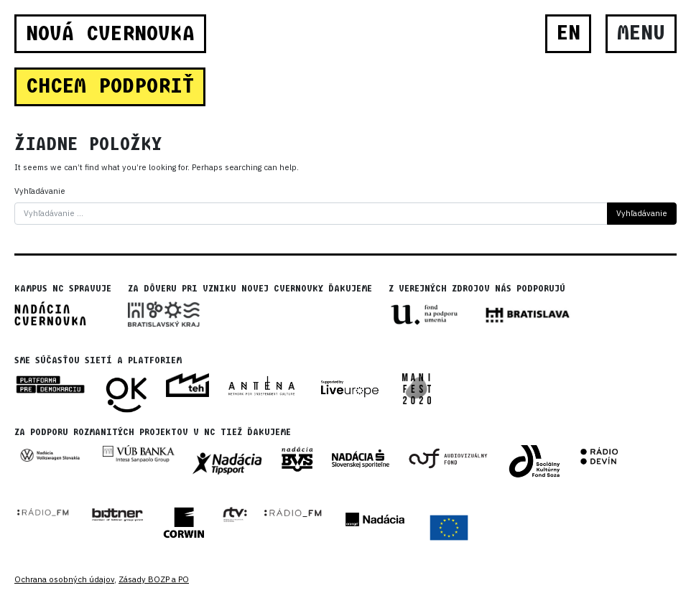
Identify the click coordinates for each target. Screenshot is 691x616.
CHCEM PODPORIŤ (110, 86)
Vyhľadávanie (40, 191)
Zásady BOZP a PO (154, 579)
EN (569, 33)
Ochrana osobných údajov (64, 579)
